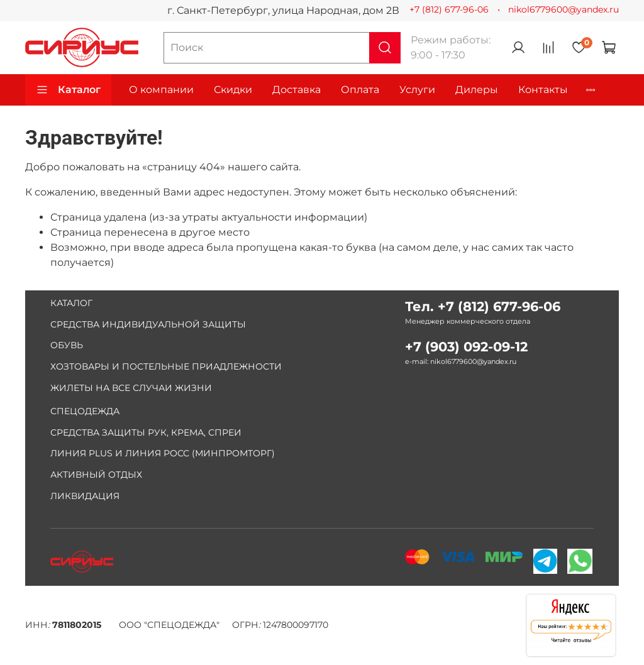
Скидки (233, 90)
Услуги (417, 90)
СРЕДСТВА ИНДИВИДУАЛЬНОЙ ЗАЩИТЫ (148, 324)
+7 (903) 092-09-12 (466, 347)
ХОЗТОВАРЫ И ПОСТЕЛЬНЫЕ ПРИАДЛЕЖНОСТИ (166, 366)
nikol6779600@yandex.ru (563, 9)
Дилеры (477, 90)
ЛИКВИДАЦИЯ (85, 496)
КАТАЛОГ (71, 303)
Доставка (297, 90)
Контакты (543, 90)
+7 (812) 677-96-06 (449, 9)
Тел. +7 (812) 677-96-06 (483, 306)
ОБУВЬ (67, 345)
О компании (161, 90)
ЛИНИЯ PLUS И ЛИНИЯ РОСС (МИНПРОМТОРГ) (163, 453)
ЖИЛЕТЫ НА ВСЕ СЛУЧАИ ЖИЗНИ (131, 388)
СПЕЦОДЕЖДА (85, 411)
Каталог (68, 90)
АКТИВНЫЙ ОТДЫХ (96, 475)
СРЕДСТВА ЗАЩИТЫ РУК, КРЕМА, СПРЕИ (146, 432)
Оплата (360, 90)
